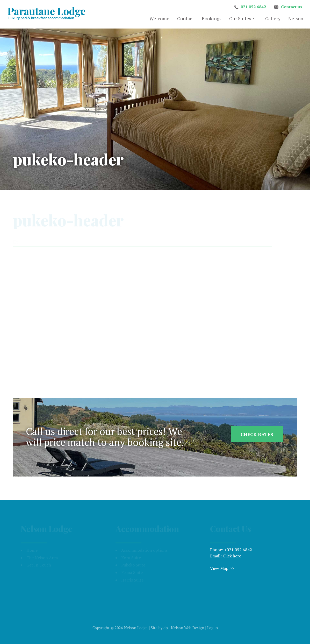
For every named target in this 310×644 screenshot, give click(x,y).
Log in (212, 628)
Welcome (159, 18)
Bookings (212, 18)
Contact (186, 18)
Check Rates (257, 434)
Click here (232, 556)
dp (166, 628)
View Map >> (222, 568)
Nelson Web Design (188, 628)
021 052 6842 (253, 7)
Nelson (296, 18)
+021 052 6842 (238, 550)
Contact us (292, 7)
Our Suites (240, 18)
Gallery (273, 18)
